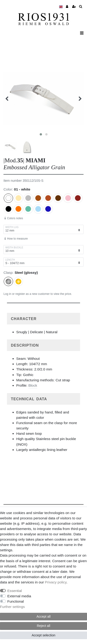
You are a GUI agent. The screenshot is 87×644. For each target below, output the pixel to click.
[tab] (43, 319)
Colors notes (14, 218)
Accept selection (44, 635)
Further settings (12, 607)
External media (19, 596)
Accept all (43, 616)
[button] (43, 319)
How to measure (16, 239)
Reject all (44, 626)
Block (33, 385)
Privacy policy (56, 582)
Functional (16, 601)
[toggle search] (81, 7)
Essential (15, 591)
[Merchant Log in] (68, 7)
